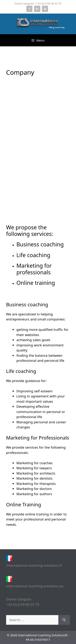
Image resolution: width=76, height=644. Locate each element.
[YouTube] (45, 9)
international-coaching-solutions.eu (35, 586)
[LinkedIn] (37, 9)
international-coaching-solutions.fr (34, 565)
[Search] (64, 620)
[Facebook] (29, 9)
